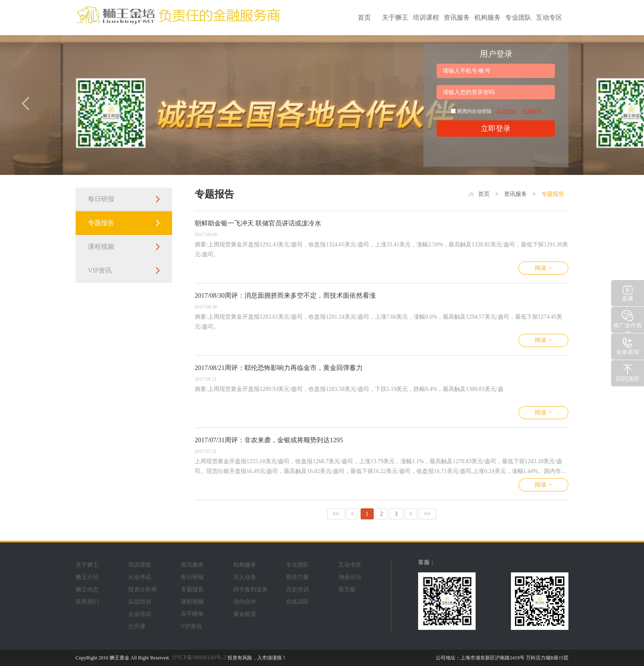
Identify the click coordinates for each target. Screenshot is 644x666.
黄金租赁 (245, 614)
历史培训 (297, 589)
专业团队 (518, 17)
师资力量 (297, 577)
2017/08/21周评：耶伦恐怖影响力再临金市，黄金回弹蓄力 (279, 368)
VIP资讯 (100, 270)
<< (336, 514)
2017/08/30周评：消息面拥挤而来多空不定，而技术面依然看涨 (285, 295)
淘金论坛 (350, 577)
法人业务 (245, 577)
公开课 (137, 626)
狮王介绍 (87, 577)
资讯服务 (457, 17)
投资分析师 (143, 589)
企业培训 (140, 614)
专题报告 (101, 223)
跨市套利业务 (251, 589)
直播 (628, 292)
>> (428, 514)
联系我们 (87, 602)
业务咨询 (628, 346)
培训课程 (426, 17)
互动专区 (549, 17)
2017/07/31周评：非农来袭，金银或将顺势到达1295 (269, 440)
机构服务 (488, 17)
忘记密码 (507, 111)
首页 (364, 17)
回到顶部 (628, 372)
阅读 (543, 268)
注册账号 (532, 111)
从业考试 (140, 577)
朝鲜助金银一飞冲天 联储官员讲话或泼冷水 (258, 223)
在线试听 (297, 602)
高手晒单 (192, 614)
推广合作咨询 (628, 321)
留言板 (347, 589)
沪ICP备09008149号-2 (199, 658)
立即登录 (496, 129)
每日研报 (101, 199)
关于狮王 (395, 17)
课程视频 (101, 247)
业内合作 (245, 602)
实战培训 (140, 602)
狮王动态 (87, 589)
